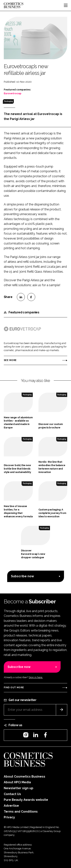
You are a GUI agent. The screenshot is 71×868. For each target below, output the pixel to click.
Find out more (14, 688)
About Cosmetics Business (25, 777)
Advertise (11, 806)
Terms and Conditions (21, 812)
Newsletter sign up (19, 788)
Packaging (8, 101)
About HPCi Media (17, 782)
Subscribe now (22, 576)
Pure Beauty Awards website (26, 800)
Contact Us (12, 794)
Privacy (9, 817)
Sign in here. (36, 677)
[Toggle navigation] (66, 5)
